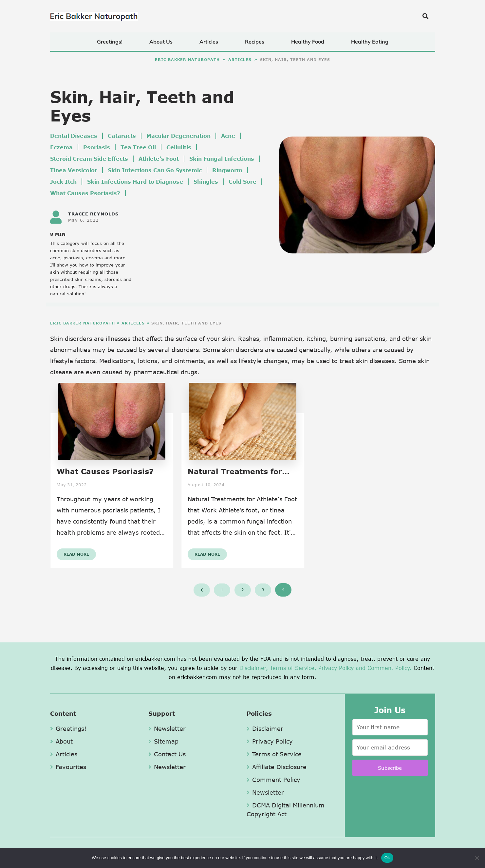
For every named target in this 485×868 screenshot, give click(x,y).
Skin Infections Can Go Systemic (155, 170)
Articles (209, 42)
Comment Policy (273, 780)
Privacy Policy (336, 668)
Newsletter (167, 729)
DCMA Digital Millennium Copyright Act (286, 810)
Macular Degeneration (178, 136)
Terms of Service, (293, 668)
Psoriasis (97, 147)
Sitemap (163, 741)
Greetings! (110, 42)
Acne (228, 136)
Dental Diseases (74, 136)
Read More (76, 554)
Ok (387, 858)
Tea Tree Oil (138, 147)
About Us (161, 42)
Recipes (255, 42)
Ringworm (227, 170)
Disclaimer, (254, 668)
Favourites (68, 767)
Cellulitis (179, 147)
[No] (477, 858)
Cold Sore (242, 182)
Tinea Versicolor (74, 170)
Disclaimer (265, 729)
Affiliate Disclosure (277, 767)
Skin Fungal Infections (222, 159)
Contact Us (167, 754)
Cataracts (122, 136)
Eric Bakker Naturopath (187, 59)
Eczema (61, 147)
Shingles (206, 182)
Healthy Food (308, 42)
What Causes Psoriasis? (85, 193)
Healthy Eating (370, 42)
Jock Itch (63, 182)
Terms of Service (274, 754)
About (61, 741)
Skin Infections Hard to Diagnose (135, 182)
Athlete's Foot (159, 159)
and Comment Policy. (384, 668)
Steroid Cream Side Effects (89, 159)
